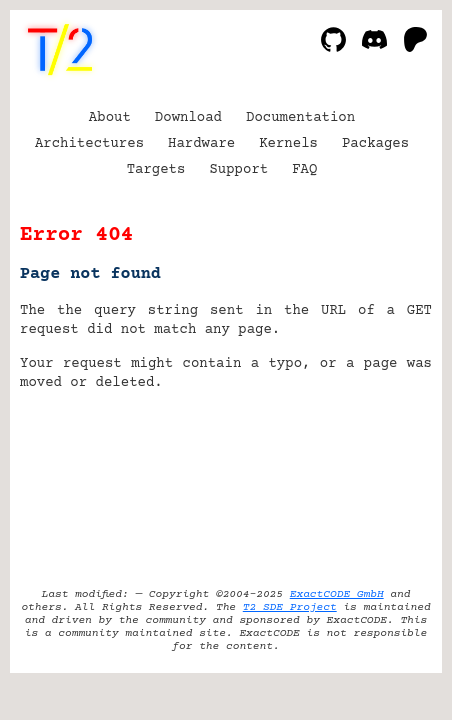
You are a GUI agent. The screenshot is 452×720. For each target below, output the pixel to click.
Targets (156, 170)
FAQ (304, 170)
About (110, 118)
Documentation (300, 118)
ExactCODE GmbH (337, 594)
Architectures (89, 144)
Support (238, 170)
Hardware (201, 144)
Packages (375, 144)
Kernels (288, 144)
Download (188, 118)
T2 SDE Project (290, 607)
